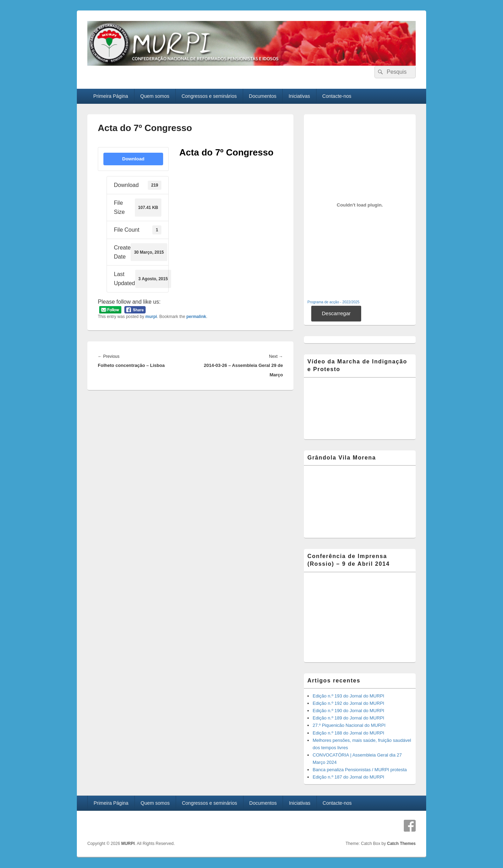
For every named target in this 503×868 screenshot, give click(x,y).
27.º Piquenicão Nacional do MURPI (349, 725)
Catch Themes (401, 844)
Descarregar (336, 313)
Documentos (263, 96)
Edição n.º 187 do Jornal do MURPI (348, 777)
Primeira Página (111, 96)
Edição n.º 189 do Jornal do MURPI (348, 718)
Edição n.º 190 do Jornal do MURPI (348, 711)
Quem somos (155, 96)
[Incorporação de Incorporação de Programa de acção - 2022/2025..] (360, 205)
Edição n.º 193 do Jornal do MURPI (348, 696)
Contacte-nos (337, 96)
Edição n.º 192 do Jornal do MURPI (348, 703)
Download (133, 159)
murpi (151, 317)
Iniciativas (299, 96)
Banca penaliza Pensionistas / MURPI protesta (360, 770)
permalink (196, 317)
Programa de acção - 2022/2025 (333, 302)
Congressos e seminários (209, 96)
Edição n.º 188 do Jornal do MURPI (348, 733)
